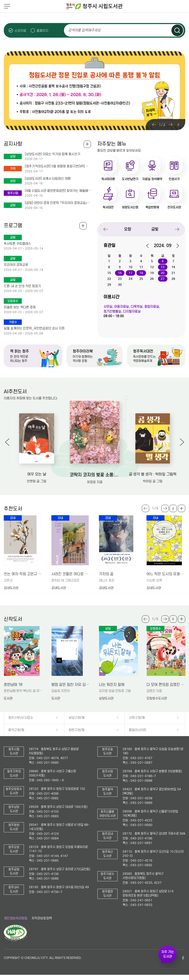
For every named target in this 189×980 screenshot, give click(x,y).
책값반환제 (152, 207)
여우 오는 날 (37, 474)
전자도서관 (174, 207)
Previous (154, 125)
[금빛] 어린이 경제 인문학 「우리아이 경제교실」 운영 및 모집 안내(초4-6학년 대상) (58, 203)
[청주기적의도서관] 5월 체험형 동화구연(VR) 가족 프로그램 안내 (58, 166)
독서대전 (108, 207)
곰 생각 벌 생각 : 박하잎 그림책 (153, 474)
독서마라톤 (108, 179)
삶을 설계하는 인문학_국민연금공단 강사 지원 (34, 328)
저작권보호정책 (42, 918)
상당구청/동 (77, 718)
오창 (128, 229)
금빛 (155, 229)
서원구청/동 (137, 718)
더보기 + (182, 508)
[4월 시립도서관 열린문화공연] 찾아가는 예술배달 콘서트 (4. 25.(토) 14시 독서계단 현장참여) (58, 191)
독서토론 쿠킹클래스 (17, 244)
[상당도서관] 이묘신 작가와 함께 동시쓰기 (52, 154)
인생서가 (174, 179)
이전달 (150, 246)
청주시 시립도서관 (94, 6)
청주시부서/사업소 (21, 718)
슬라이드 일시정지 (178, 125)
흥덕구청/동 (16, 730)
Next (170, 125)
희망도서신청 (130, 207)
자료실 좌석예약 (152, 179)
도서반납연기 (130, 179)
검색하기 (177, 30)
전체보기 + (83, 226)
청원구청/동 (77, 730)
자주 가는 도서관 (168, 954)
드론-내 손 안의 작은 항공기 (22, 286)
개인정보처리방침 (16, 918)
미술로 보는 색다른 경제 (20, 307)
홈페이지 (42, 31)
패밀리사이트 (138, 730)
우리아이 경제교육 (16, 265)
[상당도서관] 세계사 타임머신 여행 (48, 179)
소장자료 (20, 31)
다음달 (176, 246)
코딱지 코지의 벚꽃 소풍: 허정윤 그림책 (95, 475)
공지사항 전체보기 (87, 144)
